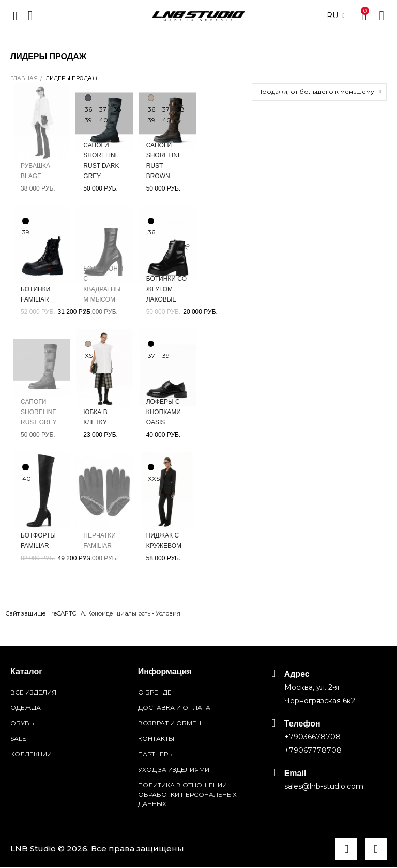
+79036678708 (312, 737)
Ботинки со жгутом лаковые (166, 289)
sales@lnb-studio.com (324, 786)
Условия (168, 613)
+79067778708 (313, 750)
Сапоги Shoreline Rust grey (39, 412)
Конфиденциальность (119, 613)
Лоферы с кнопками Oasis (164, 412)
